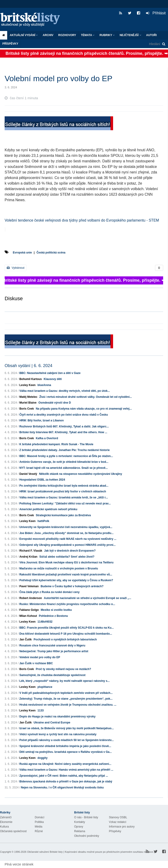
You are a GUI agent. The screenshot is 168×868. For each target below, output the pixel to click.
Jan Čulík (25, 639)
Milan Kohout (28, 616)
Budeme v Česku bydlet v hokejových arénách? (72, 586)
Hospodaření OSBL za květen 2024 (42, 480)
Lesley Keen (27, 385)
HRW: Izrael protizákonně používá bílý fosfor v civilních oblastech (63, 491)
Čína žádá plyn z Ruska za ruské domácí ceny (49, 592)
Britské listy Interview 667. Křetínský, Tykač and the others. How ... (63, 432)
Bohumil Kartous (30, 379)
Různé (39, 831)
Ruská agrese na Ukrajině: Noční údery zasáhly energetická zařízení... (65, 764)
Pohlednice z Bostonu (53, 616)
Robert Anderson (31, 598)
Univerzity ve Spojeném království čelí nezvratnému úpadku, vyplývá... (66, 527)
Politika (39, 822)
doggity (43, 758)
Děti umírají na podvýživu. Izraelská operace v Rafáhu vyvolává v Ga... (65, 752)
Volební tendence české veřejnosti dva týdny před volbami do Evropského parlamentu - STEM (82, 220)
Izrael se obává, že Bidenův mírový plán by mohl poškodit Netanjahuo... (66, 728)
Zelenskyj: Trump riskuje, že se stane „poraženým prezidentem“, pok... (66, 699)
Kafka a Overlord (47, 438)
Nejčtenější (130, 35)
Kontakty (80, 822)
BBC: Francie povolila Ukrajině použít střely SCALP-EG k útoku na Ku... (66, 628)
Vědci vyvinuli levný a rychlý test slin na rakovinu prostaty (58, 734)
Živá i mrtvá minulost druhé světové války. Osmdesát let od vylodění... (86, 397)
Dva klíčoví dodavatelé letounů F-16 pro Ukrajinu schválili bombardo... (66, 634)
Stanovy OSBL (118, 817)
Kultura (4, 827)
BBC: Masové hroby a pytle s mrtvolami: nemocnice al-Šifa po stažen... (66, 456)
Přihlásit (156, 13)
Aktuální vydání (24, 35)
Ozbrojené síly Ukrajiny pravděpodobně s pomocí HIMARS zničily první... (67, 545)
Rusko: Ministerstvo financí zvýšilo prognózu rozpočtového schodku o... (67, 604)
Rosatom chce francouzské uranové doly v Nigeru (52, 646)
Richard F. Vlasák (31, 551)
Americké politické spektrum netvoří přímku (48, 509)
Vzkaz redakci (118, 822)
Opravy (79, 827)
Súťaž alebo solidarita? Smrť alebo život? (67, 557)
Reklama (80, 831)
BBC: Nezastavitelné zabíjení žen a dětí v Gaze (50, 373)
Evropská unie (22, 253)
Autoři (152, 35)
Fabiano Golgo (29, 610)
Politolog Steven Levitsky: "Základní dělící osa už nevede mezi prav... (65, 504)
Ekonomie (6, 822)
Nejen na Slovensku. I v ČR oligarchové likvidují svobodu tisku (62, 788)
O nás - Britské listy (86, 817)
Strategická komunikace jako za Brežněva (63, 515)
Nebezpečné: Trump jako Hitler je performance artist (54, 651)
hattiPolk (43, 521)
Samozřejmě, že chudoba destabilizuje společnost (52, 675)
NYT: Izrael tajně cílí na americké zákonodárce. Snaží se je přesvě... (63, 468)
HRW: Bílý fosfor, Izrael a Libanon (41, 420)
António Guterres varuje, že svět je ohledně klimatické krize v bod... (64, 462)
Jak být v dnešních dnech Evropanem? (70, 551)
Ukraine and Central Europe (52, 723)
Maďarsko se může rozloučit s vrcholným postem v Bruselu (59, 568)
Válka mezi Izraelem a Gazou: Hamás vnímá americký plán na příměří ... (66, 770)
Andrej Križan (28, 557)
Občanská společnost (13, 831)
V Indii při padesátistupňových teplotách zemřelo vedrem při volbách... (66, 693)
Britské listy (32, 20)
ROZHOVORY (67, 35)
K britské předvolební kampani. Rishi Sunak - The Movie (56, 444)
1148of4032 (45, 622)
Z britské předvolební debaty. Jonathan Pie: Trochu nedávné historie (64, 450)
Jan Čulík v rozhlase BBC (36, 663)
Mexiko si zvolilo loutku (56, 610)
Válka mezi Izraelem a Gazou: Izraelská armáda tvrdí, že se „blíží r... (63, 497)
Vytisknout (16, 268)
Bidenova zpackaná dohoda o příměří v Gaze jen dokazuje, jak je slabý (66, 782)
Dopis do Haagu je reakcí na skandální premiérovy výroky (57, 717)
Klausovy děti (53, 379)
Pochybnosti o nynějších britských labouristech (65, 639)
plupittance (45, 687)
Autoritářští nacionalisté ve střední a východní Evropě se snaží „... (87, 598)
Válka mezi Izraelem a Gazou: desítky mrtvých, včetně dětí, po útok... (65, 391)
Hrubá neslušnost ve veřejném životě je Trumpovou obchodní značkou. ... (68, 705)
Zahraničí (6, 817)
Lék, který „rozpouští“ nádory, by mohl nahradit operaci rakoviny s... (64, 681)
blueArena (44, 385)
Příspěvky (10, 44)
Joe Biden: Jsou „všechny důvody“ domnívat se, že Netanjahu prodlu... (66, 533)
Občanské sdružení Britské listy (45, 852)
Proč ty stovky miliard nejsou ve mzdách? (63, 669)
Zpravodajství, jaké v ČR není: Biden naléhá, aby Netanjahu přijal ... (64, 776)
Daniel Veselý (28, 474)
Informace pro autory (122, 827)
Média (39, 827)
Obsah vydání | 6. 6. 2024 (29, 366)
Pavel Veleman (29, 586)
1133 (41, 710)
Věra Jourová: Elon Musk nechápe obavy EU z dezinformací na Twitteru (66, 562)
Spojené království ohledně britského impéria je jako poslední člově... (65, 746)
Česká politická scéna (51, 253)
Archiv (48, 35)
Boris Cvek (27, 409)
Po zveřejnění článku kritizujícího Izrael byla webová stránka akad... (64, 486)
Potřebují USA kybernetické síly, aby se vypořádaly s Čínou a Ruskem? (66, 580)
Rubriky (107, 35)
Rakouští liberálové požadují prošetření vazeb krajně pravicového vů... (66, 575)
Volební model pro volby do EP (40, 657)
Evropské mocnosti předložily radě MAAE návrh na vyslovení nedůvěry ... (68, 539)
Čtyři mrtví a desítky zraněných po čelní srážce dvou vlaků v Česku (63, 415)
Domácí (40, 817)
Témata (88, 35)
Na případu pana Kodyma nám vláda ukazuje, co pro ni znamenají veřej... (84, 409)
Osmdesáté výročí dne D (55, 403)
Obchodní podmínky (87, 836)
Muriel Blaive (28, 403)
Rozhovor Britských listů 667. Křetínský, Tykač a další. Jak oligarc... (64, 426)
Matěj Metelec (28, 397)
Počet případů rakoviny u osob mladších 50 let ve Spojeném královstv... (66, 740)
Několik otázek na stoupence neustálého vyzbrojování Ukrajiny (80, 474)
